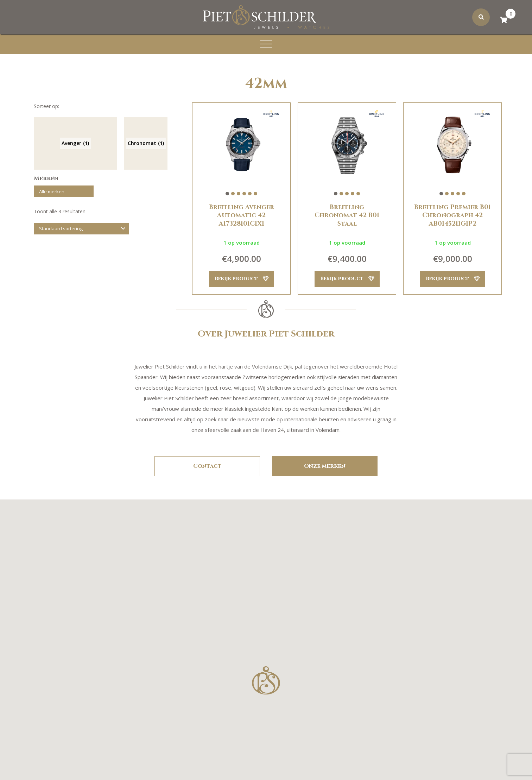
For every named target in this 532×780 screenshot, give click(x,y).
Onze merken (325, 466)
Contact (207, 466)
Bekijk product (242, 279)
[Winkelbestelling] (81, 231)
